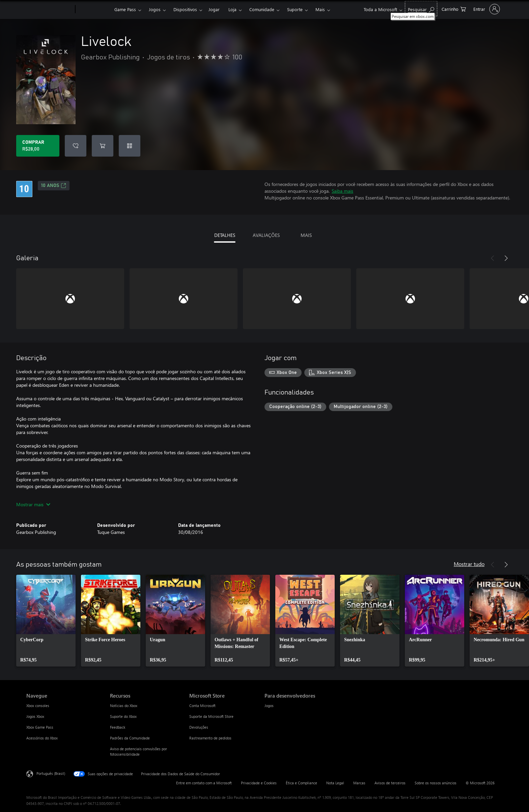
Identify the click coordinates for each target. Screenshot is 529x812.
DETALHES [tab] (225, 235)
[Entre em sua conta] (486, 9)
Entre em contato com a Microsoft (204, 783)
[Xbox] (94, 9)
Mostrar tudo (469, 564)
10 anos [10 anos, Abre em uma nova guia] (54, 186)
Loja (232, 9)
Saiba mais (342, 191)
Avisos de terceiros (390, 783)
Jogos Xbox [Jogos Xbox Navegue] (35, 716)
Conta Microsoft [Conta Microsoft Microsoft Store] (202, 706)
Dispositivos (185, 9)
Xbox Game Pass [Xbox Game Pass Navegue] (40, 727)
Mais (320, 9)
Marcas (359, 783)
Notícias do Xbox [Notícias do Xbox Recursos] (124, 706)
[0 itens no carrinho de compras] (454, 9)
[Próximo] (506, 258)
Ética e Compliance (301, 783)
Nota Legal (335, 783)
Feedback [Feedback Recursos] (118, 727)
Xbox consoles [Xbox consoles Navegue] (38, 706)
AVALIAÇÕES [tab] (266, 235)
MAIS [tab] (306, 235)
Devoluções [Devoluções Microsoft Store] (199, 727)
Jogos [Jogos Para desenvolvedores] (269, 706)
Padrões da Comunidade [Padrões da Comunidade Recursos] (130, 738)
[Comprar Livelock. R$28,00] (38, 146)
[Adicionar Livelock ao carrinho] (103, 146)
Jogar (214, 9)
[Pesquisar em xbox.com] (421, 9)
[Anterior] (493, 258)
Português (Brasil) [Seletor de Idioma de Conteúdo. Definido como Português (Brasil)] (51, 773)
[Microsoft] (49, 9)
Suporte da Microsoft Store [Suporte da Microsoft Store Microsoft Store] (211, 716)
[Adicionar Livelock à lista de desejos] (76, 146)
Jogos (155, 9)
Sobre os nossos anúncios (436, 783)
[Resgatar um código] (130, 146)
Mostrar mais (33, 504)
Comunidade (262, 9)
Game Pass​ (125, 9)
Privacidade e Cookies (259, 783)
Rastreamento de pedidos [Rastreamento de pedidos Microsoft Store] (210, 738)
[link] (46, 621)
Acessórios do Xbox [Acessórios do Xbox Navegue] (42, 738)
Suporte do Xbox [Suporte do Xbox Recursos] (123, 716)
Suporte (295, 9)
